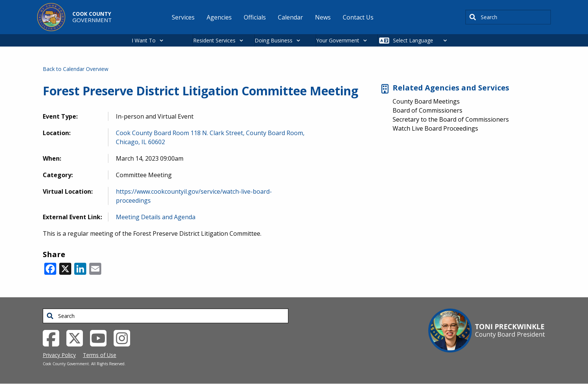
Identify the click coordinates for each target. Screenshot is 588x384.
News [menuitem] (323, 17)
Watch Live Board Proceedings (435, 128)
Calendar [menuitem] (290, 17)
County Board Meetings (426, 101)
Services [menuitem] (183, 17)
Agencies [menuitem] (219, 17)
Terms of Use (100, 355)
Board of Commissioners (427, 110)
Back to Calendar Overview (76, 69)
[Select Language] (422, 40)
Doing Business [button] (274, 40)
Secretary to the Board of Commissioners (451, 119)
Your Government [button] (338, 40)
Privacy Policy (59, 355)
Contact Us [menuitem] (358, 17)
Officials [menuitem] (255, 17)
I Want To (144, 40)
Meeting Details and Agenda (156, 217)
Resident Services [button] (214, 40)
